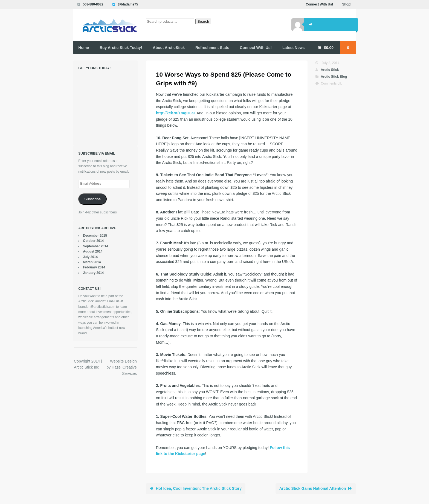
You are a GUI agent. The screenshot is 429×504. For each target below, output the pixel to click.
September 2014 (95, 246)
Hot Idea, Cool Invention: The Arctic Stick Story (199, 488)
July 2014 (90, 257)
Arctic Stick (330, 70)
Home (84, 48)
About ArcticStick (169, 48)
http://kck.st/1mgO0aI (175, 113)
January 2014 (93, 273)
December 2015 (95, 236)
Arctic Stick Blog (334, 77)
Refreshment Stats (212, 48)
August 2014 (93, 251)
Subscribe (92, 199)
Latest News (294, 48)
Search (203, 21)
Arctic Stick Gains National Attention (313, 488)
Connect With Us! (320, 4)
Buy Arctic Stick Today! (121, 48)
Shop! (347, 4)
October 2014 (93, 241)
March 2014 (92, 262)
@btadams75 (128, 4)
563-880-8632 (93, 4)
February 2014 (94, 267)
